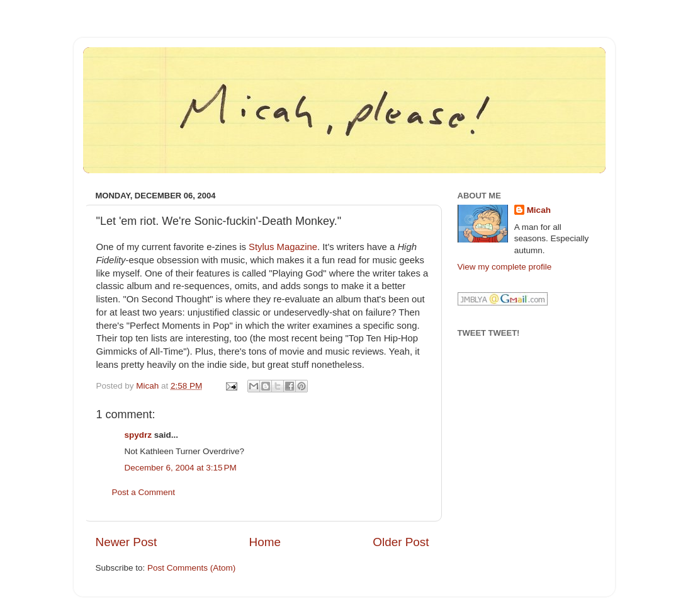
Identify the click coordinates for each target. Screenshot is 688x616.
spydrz (138, 435)
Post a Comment (144, 492)
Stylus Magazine (283, 247)
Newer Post (127, 542)
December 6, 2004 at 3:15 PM (181, 468)
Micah (539, 210)
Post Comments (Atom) (191, 568)
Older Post (401, 542)
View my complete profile (505, 267)
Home (265, 542)
